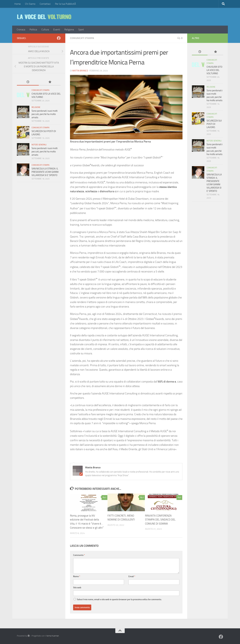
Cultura (45, 30)
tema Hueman (53, 635)
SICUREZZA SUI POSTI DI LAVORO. (214, 124)
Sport (81, 30)
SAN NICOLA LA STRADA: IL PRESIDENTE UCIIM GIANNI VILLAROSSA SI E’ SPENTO (45, 172)
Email (132, 576)
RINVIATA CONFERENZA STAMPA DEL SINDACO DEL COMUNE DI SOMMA (160, 520)
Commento (79, 555)
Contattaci (45, 4)
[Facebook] (59, 38)
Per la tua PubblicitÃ (66, 4)
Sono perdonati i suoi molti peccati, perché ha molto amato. (45, 114)
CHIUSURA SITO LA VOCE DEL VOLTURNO (214, 70)
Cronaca (21, 30)
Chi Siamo (30, 4)
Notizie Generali (39, 145)
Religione (69, 30)
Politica (33, 30)
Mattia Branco (80, 71)
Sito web (77, 587)
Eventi (57, 30)
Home (17, 4)
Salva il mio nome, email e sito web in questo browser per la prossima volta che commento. (119, 599)
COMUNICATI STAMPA (82, 38)
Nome (77, 576)
